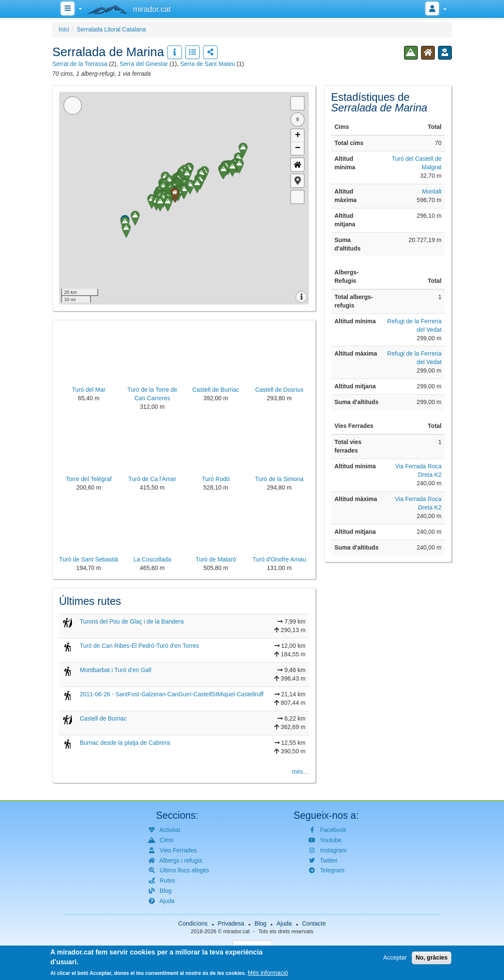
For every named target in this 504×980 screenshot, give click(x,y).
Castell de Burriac (103, 718)
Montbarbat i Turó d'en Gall (116, 670)
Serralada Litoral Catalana (112, 29)
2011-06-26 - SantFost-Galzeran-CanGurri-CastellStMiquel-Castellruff (172, 694)
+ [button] (298, 136)
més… (300, 772)
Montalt (432, 191)
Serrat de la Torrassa (80, 64)
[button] (297, 181)
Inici (64, 29)
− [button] (298, 148)
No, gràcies (432, 957)
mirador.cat (236, 932)
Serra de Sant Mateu (208, 64)
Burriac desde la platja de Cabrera (125, 743)
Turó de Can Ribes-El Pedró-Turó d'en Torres (140, 646)
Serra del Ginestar (144, 64)
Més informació (268, 973)
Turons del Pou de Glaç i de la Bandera (132, 621)
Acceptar (395, 957)
